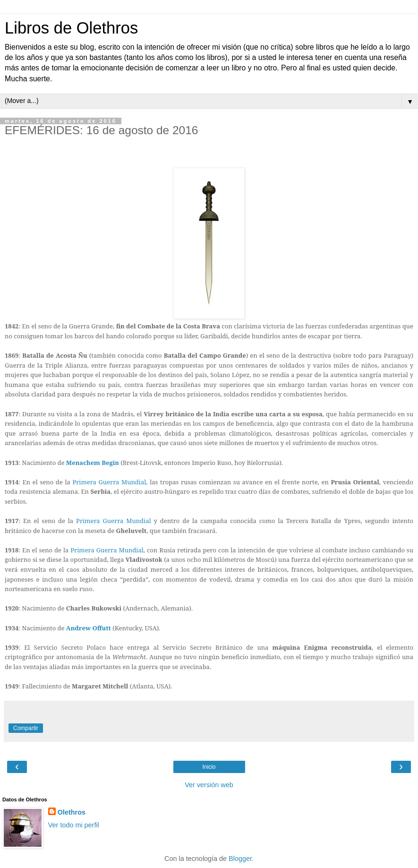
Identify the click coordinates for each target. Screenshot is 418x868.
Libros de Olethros (71, 28)
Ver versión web (209, 785)
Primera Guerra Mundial (109, 482)
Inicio (209, 767)
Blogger (240, 859)
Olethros (72, 812)
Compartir (26, 728)
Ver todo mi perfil (74, 825)
